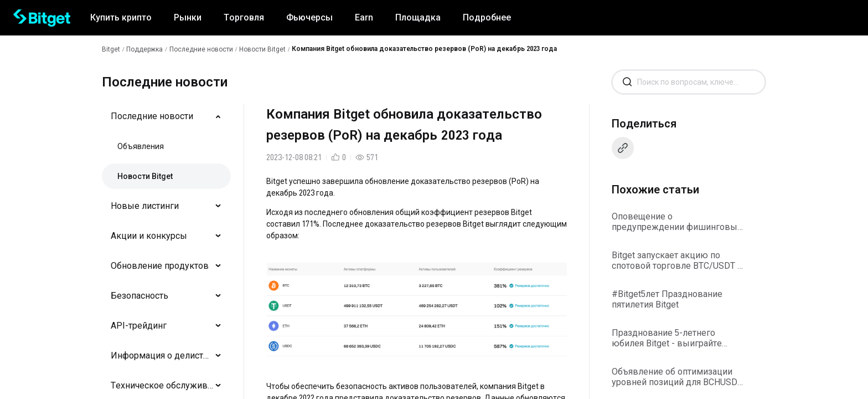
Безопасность (139, 296)
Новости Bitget (262, 49)
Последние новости (201, 49)
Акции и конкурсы (149, 236)
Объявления (141, 146)
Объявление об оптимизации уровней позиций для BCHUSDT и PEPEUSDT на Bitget (677, 377)
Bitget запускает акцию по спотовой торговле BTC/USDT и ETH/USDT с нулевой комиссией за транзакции (677, 260)
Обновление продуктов (160, 266)
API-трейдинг (139, 326)
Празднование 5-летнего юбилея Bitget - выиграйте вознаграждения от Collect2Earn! (667, 338)
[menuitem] (166, 116)
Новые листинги (145, 206)
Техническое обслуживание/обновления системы (162, 385)
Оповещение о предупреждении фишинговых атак (677, 222)
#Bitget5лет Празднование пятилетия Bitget (667, 299)
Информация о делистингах (162, 355)
